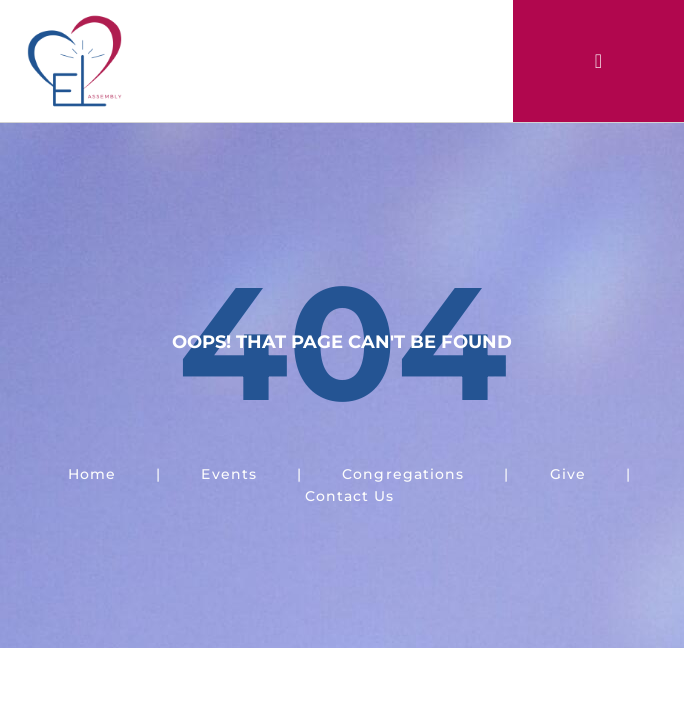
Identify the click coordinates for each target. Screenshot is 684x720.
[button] (598, 61)
